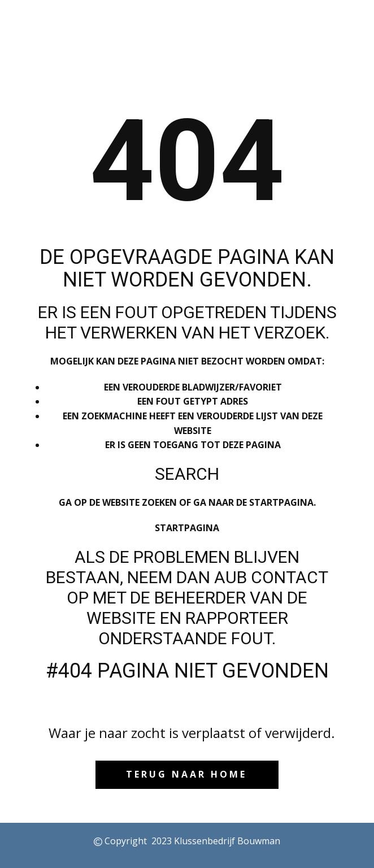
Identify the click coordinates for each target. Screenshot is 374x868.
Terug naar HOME (186, 774)
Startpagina (187, 528)
